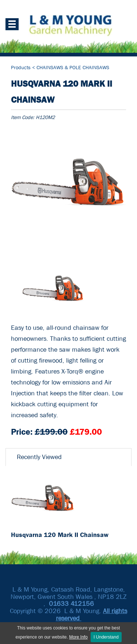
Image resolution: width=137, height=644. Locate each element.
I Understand (106, 637)
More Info (78, 637)
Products (22, 67)
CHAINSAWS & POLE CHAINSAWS (73, 67)
